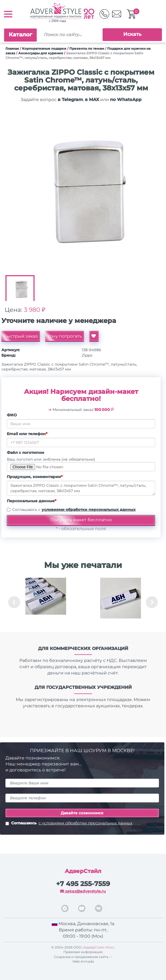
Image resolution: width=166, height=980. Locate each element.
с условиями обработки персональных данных (85, 823)
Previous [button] (14, 602)
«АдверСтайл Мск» (98, 947)
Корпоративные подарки (44, 48)
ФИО (12, 415)
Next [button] (152, 602)
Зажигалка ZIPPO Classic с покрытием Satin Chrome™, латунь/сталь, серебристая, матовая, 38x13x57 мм (81, 488)
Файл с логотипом (25, 453)
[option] (81, 194)
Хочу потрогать (65, 336)
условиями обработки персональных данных (89, 510)
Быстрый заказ (21, 336)
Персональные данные (32, 501)
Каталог (20, 34)
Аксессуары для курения (41, 53)
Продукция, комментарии (35, 477)
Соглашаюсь (69, 824)
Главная (12, 48)
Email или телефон (27, 434)
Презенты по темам (87, 48)
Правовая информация (83, 952)
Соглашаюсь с (74, 510)
